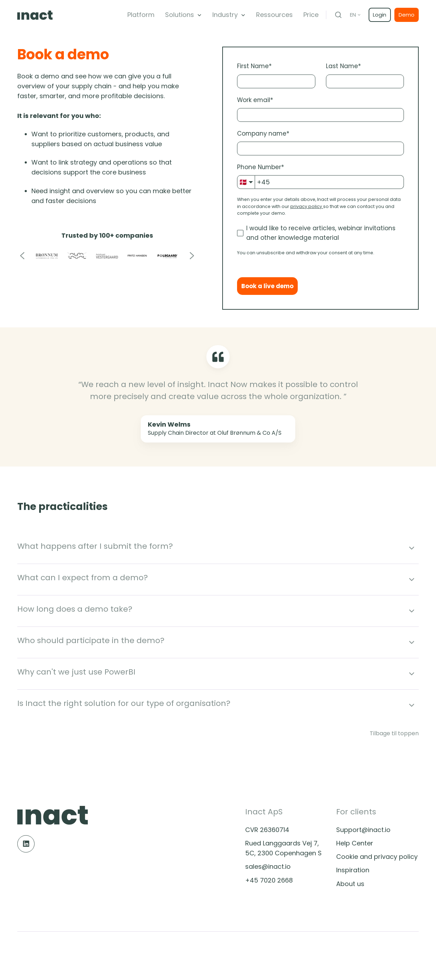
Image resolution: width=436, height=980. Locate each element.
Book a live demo (267, 286)
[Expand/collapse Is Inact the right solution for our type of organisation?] (412, 705)
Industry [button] (225, 15)
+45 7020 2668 (269, 880)
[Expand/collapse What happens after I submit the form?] (412, 548)
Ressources (274, 15)
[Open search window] (338, 15)
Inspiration (353, 870)
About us (350, 884)
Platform (141, 15)
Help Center (355, 843)
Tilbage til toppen (394, 733)
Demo (407, 15)
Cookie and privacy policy (377, 857)
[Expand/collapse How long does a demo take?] (412, 611)
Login (380, 15)
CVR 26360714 (267, 830)
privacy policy (306, 206)
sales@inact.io (268, 866)
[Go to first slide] (192, 256)
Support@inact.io (363, 830)
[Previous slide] (22, 256)
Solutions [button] (180, 15)
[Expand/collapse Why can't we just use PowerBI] (412, 674)
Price (311, 15)
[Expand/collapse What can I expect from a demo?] (412, 580)
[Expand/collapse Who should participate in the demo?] (412, 642)
